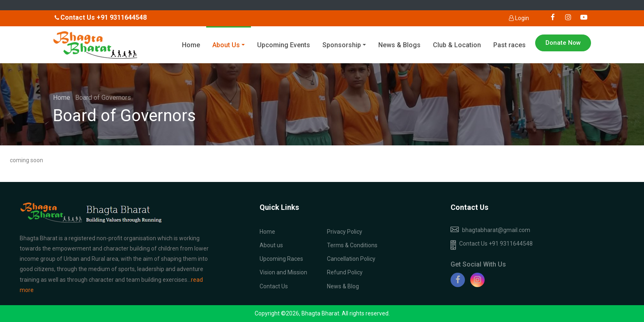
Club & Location (457, 45)
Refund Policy (345, 272)
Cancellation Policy (351, 259)
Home (191, 45)
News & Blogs (399, 45)
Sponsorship (342, 45)
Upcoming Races (281, 259)
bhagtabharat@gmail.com (496, 230)
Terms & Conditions (352, 245)
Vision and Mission (283, 272)
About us (271, 245)
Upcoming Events (284, 45)
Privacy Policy (345, 232)
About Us (226, 45)
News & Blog (343, 286)
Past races (509, 45)
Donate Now (563, 43)
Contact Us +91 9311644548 (492, 245)
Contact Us (274, 286)
